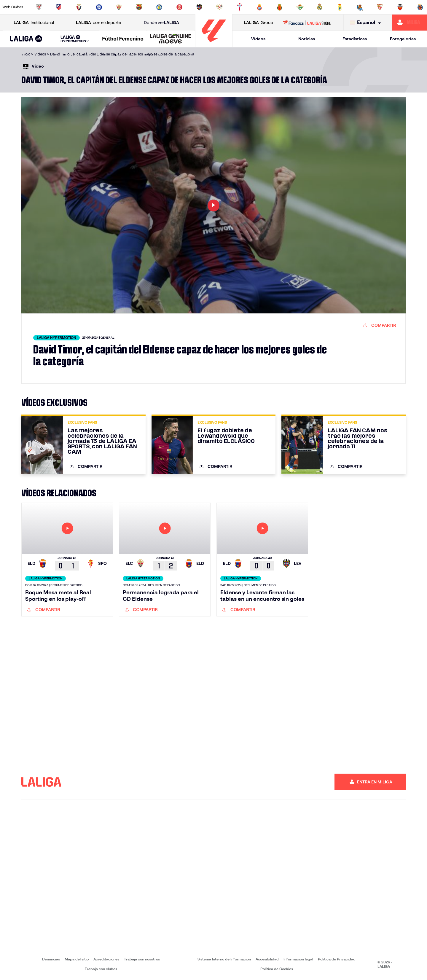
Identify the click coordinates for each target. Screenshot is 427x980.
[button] (26, 39)
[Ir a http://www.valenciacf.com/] (400, 7)
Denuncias (51, 959)
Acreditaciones (106, 959)
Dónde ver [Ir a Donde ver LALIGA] (161, 23)
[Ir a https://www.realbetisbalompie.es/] (300, 7)
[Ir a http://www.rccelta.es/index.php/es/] (240, 7)
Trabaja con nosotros (142, 959)
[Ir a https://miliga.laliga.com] (410, 23)
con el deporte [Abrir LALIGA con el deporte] (98, 23)
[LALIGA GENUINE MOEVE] (171, 39)
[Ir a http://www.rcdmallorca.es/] (280, 7)
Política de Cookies (277, 969)
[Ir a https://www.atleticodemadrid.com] (59, 7)
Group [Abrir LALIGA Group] (258, 23)
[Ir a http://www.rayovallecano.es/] (219, 7)
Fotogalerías (403, 39)
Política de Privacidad (337, 959)
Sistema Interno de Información (224, 959)
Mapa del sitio (77, 959)
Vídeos (258, 39)
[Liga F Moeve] (123, 39)
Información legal (298, 959)
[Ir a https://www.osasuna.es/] (79, 7)
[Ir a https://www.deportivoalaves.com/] (99, 7)
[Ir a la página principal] (214, 45)
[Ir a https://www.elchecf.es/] (119, 7)
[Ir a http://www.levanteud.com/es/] (199, 7)
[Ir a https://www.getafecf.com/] (159, 7)
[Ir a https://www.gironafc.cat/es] (179, 7)
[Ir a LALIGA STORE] (307, 23)
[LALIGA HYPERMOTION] (75, 39)
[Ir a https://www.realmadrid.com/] (320, 7)
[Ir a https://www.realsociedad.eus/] (360, 7)
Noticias (307, 39)
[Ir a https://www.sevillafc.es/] (380, 7)
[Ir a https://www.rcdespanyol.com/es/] (259, 7)
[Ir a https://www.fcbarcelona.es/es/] (139, 7)
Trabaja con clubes (101, 969)
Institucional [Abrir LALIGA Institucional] (34, 23)
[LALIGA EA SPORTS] (26, 39)
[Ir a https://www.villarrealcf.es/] (420, 7)
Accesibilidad (267, 959)
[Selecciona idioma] (367, 23)
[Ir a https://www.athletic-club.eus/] (39, 7)
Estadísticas (355, 39)
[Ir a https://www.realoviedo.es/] (340, 7)
